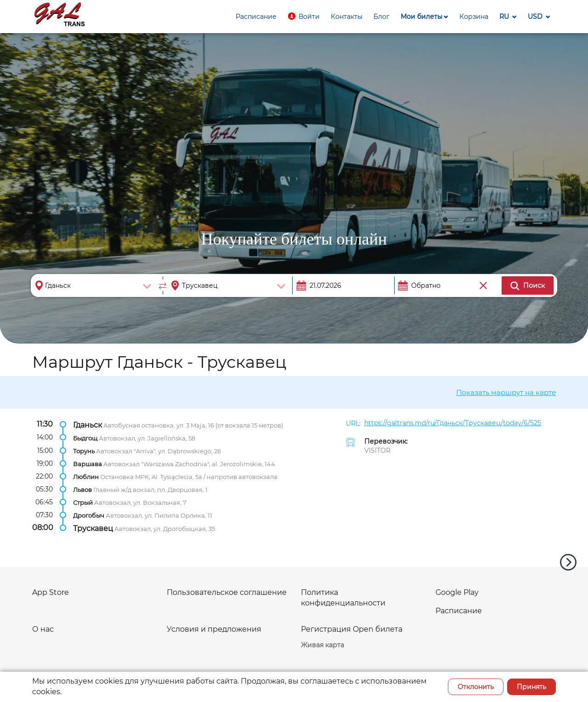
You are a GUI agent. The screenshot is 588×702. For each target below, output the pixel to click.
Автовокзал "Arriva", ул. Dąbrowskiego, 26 (158, 451)
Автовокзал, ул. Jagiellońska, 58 (147, 438)
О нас (43, 629)
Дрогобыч (89, 515)
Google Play (457, 592)
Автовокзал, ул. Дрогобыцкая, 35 (165, 528)
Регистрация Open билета (352, 629)
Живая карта (322, 645)
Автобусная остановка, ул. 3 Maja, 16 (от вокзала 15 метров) (193, 425)
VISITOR (377, 451)
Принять (531, 687)
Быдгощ (85, 438)
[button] (304, 17)
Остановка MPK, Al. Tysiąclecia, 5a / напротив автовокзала (189, 477)
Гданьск (88, 425)
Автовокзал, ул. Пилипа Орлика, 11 (159, 515)
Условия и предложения (214, 629)
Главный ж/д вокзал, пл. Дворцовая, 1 (150, 490)
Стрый (83, 502)
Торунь (84, 451)
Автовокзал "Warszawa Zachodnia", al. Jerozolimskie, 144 (189, 464)
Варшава (88, 464)
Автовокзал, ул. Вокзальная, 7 (140, 502)
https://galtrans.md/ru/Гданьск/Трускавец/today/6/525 (453, 423)
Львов (82, 490)
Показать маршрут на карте (506, 392)
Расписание (459, 611)
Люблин (86, 477)
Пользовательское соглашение (227, 592)
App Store (51, 592)
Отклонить (476, 687)
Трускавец (93, 528)
